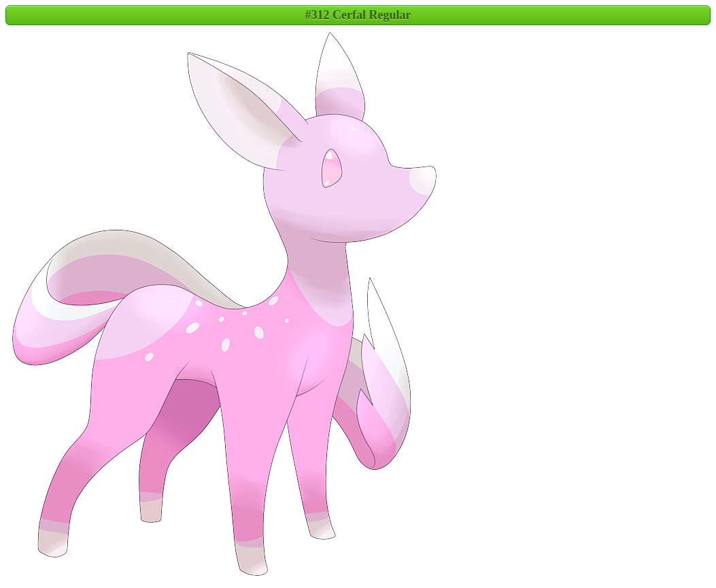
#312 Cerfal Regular (358, 15)
